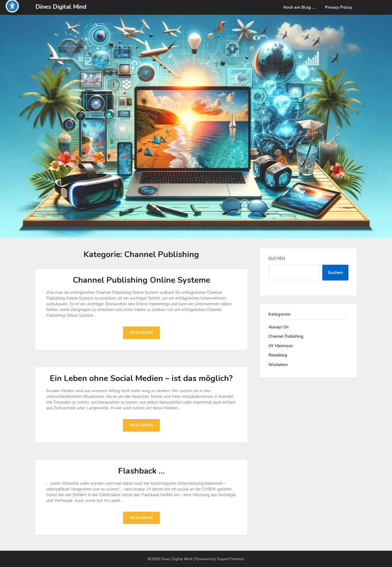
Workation (278, 365)
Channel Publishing (286, 336)
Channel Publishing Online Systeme (141, 280)
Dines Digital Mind (61, 7)
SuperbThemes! (231, 559)
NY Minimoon (281, 346)
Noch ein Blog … (299, 7)
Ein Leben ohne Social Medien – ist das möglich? (141, 378)
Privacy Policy (339, 7)
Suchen (277, 258)
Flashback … (141, 471)
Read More (141, 333)
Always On (278, 327)
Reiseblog (278, 355)
